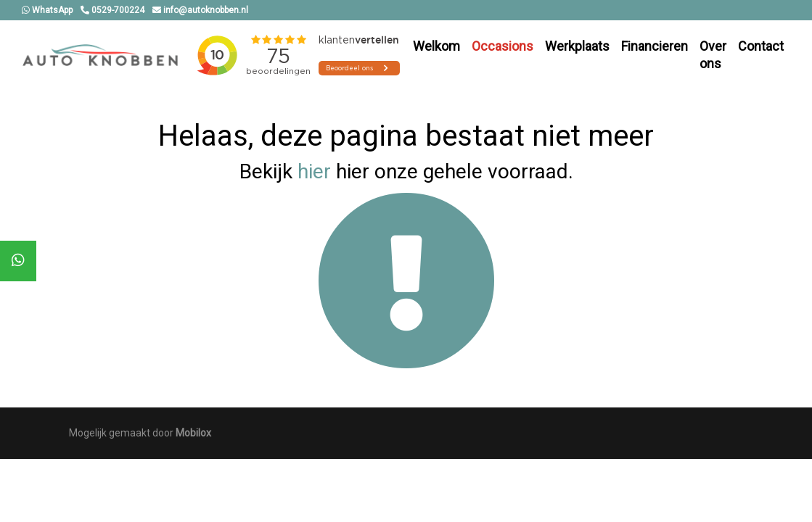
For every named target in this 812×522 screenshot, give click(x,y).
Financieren (655, 46)
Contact (761, 46)
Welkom (436, 46)
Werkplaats (577, 46)
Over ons (713, 55)
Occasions (503, 46)
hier (314, 171)
